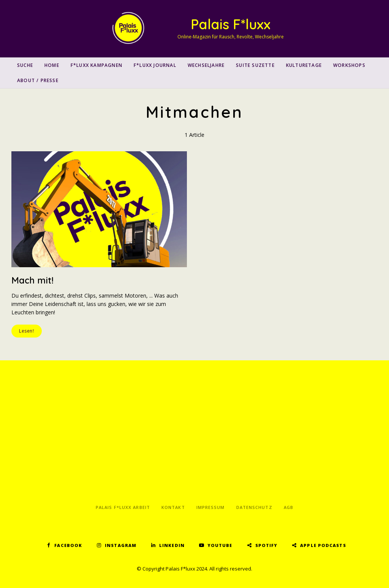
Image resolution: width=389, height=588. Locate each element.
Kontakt (173, 507)
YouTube (220, 545)
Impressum (211, 507)
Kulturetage (304, 65)
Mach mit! (32, 280)
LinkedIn (172, 545)
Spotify (266, 545)
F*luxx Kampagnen (96, 65)
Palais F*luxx (231, 24)
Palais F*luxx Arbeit (123, 507)
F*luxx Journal (155, 65)
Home (52, 65)
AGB (289, 507)
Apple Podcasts (323, 545)
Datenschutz (254, 507)
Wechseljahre (206, 65)
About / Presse (38, 80)
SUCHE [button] (25, 65)
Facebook (68, 545)
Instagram (121, 545)
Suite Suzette (255, 65)
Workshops (349, 65)
